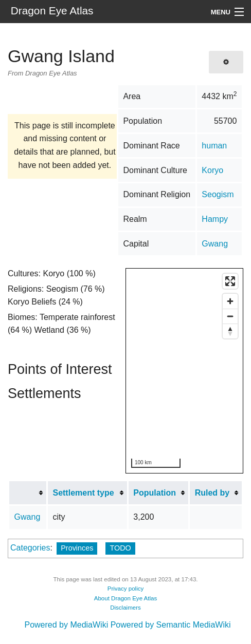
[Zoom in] (230, 301)
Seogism (218, 194)
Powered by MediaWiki (66, 625)
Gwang (215, 244)
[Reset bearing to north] (230, 331)
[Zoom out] (230, 316)
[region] (185, 371)
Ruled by (212, 493)
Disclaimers (126, 608)
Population (155, 493)
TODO (120, 548)
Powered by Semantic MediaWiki (171, 625)
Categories (30, 548)
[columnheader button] (28, 493)
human (214, 146)
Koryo (212, 170)
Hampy (215, 219)
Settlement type (83, 493)
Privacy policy (126, 589)
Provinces (77, 548)
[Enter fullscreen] (230, 281)
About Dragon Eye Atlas (126, 598)
